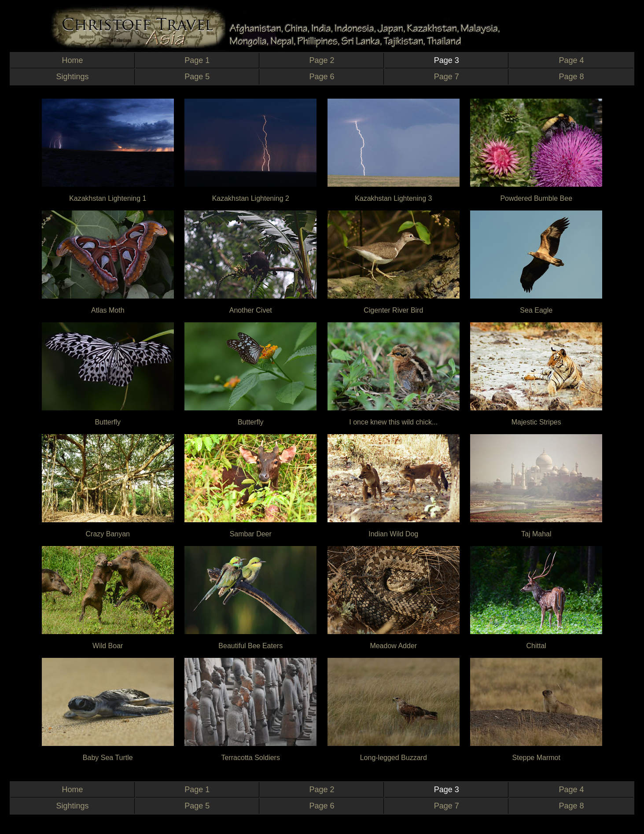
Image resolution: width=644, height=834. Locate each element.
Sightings (73, 77)
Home (73, 60)
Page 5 (197, 77)
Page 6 (322, 77)
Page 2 (322, 60)
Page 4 (571, 60)
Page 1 (197, 60)
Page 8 (571, 77)
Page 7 (447, 77)
